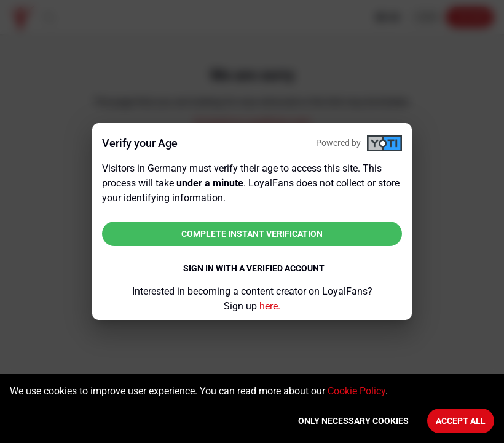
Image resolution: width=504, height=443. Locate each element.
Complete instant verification (252, 234)
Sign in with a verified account (254, 268)
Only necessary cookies (353, 421)
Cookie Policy (356, 391)
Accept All (461, 421)
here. (270, 306)
